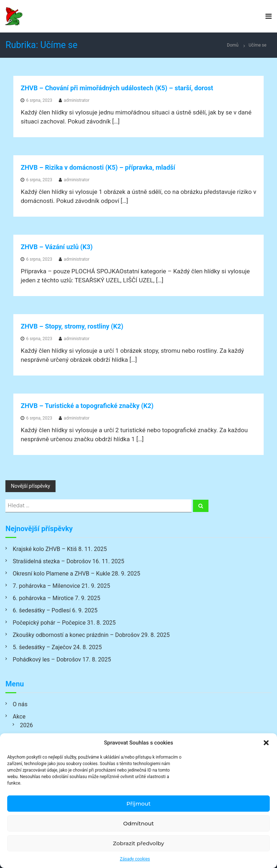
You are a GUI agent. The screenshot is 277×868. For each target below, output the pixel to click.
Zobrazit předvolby (138, 843)
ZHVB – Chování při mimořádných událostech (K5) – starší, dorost (117, 88)
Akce (19, 717)
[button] (266, 743)
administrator (77, 100)
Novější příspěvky (30, 486)
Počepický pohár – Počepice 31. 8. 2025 (64, 623)
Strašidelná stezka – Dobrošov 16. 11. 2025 (68, 561)
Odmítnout (138, 823)
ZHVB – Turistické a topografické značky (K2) (87, 406)
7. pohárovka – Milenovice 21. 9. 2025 (61, 586)
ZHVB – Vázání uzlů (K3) (56, 247)
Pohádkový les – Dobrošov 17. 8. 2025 (62, 659)
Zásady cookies (135, 859)
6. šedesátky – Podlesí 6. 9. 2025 (55, 610)
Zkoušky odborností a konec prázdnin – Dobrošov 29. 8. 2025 (91, 635)
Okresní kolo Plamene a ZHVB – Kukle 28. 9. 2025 (76, 574)
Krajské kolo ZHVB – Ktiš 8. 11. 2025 (60, 549)
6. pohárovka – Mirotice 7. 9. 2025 (56, 598)
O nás (20, 704)
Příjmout (139, 804)
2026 (26, 725)
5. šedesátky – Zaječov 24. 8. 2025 (57, 647)
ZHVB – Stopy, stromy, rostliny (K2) (72, 326)
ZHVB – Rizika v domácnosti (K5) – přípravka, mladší (98, 167)
